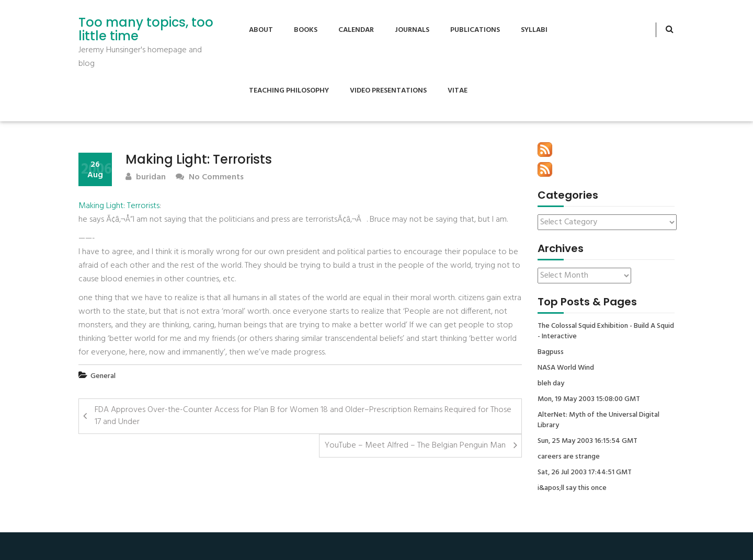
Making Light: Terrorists (119, 206)
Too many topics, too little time (146, 30)
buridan (146, 178)
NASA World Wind (566, 368)
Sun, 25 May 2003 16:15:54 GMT (587, 441)
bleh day (551, 384)
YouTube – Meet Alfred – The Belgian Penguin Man (415, 445)
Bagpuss (551, 352)
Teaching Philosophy (289, 91)
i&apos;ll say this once (572, 488)
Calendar (356, 30)
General (103, 376)
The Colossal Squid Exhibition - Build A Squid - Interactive (606, 332)
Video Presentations (388, 91)
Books (306, 30)
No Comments (210, 178)
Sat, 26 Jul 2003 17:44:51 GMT (585, 473)
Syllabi (534, 30)
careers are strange (569, 457)
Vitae (458, 91)
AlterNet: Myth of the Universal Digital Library (598, 420)
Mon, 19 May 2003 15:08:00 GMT (589, 399)
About (261, 30)
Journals (412, 30)
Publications (475, 30)
